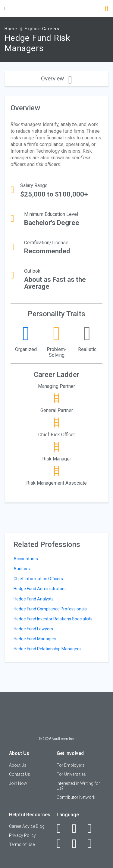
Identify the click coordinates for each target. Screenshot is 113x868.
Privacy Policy (22, 835)
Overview (56, 78)
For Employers (71, 765)
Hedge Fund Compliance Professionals (50, 609)
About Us (18, 765)
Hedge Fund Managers (35, 639)
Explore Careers (42, 29)
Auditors (22, 569)
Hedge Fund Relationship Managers (47, 649)
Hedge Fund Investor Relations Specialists (53, 619)
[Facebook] (62, 828)
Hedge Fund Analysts (34, 599)
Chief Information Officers (38, 579)
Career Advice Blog (27, 826)
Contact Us (20, 774)
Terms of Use (22, 844)
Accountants (26, 559)
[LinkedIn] (78, 828)
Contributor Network (76, 797)
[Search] (107, 9)
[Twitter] (93, 828)
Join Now (18, 783)
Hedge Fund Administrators (40, 589)
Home (11, 29)
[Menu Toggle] (5, 8)
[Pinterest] (78, 844)
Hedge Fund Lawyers (33, 629)
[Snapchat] (93, 844)
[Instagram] (62, 844)
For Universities (71, 774)
